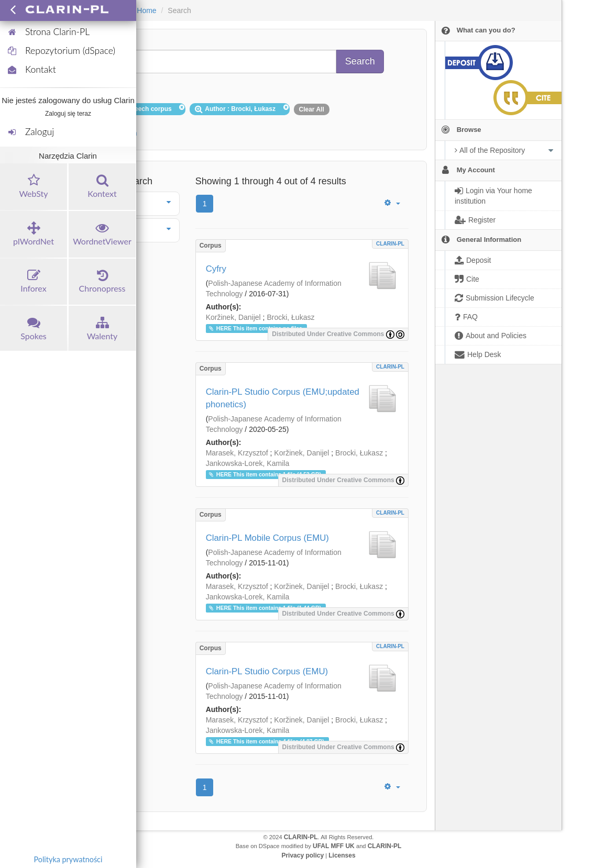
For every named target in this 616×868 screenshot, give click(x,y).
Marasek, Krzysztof (237, 453)
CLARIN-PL (390, 244)
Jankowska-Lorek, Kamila (248, 463)
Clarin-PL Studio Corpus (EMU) (267, 671)
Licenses (342, 855)
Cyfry (216, 269)
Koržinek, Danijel (233, 317)
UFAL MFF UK (334, 846)
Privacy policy (302, 855)
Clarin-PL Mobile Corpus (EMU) (267, 538)
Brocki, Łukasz (290, 317)
